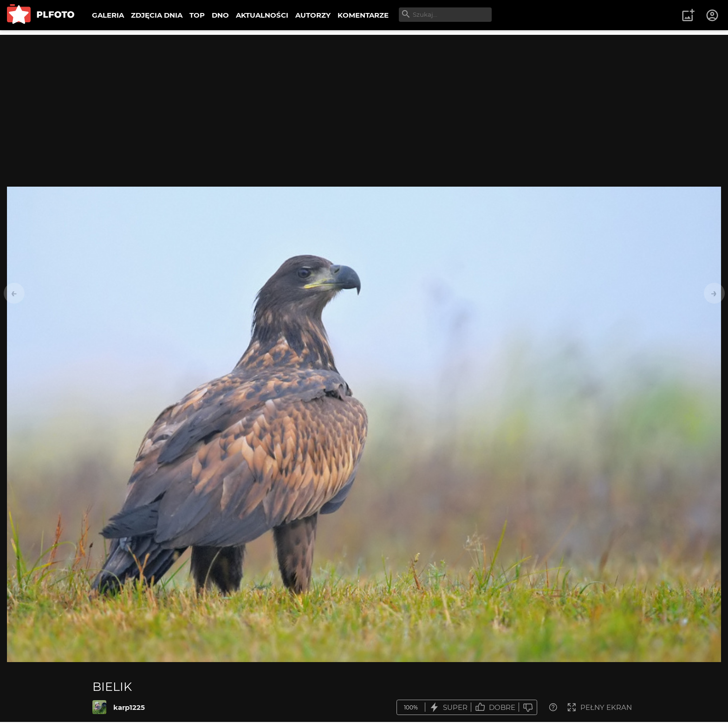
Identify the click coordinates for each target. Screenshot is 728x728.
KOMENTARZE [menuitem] (363, 15)
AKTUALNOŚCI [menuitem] (262, 15)
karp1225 (129, 707)
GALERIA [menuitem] (108, 15)
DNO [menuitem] (220, 15)
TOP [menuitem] (197, 15)
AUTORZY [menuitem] (313, 15)
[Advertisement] (364, 100)
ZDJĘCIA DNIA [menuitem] (157, 15)
